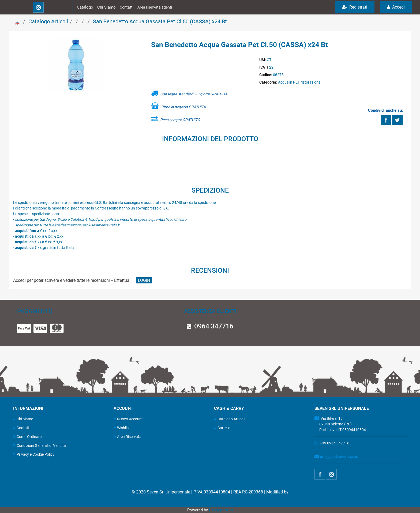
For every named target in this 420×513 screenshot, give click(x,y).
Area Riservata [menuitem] (127, 437)
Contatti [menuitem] (22, 428)
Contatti (127, 7)
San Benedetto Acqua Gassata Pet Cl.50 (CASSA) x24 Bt (160, 21)
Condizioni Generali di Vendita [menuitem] (40, 445)
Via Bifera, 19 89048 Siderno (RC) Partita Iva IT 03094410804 (340, 424)
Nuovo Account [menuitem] (128, 419)
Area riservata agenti (155, 7)
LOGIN (144, 280)
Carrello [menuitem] (222, 428)
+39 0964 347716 (335, 443)
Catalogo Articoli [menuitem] (230, 419)
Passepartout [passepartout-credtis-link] (221, 510)
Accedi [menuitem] (396, 7)
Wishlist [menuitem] (122, 428)
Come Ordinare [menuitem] (27, 437)
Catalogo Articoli (48, 21)
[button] (76, 65)
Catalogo (85, 7)
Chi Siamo (106, 7)
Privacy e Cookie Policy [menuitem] (34, 454)
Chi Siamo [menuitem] (23, 419)
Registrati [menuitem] (355, 7)
